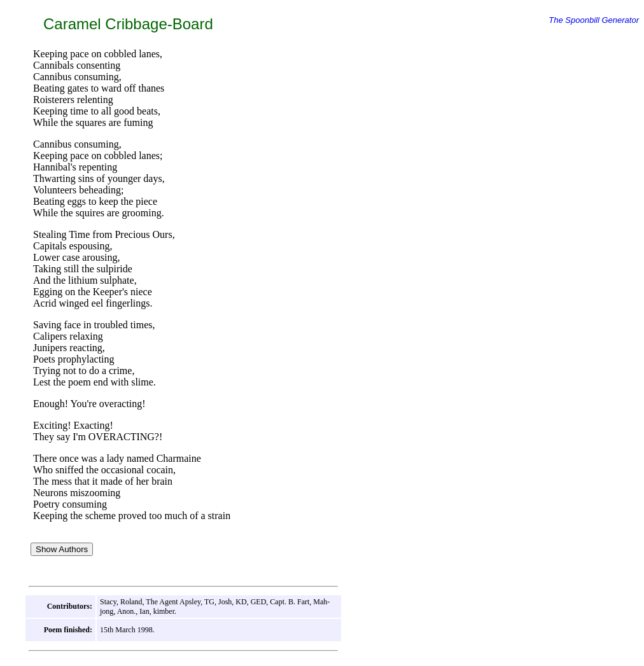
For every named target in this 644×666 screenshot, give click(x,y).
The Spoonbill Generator (594, 20)
